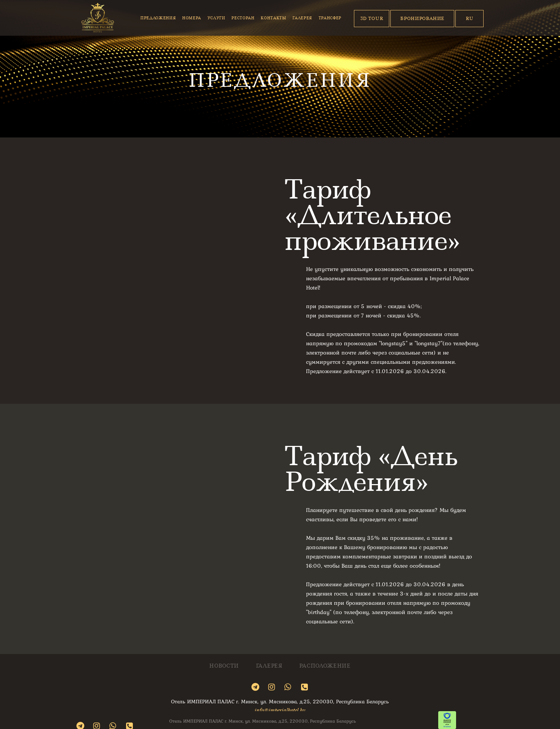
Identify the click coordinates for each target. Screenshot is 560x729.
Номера (192, 18)
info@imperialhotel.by (280, 710)
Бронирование (422, 18)
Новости (224, 666)
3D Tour (372, 18)
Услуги (216, 18)
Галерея (302, 18)
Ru (469, 18)
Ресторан (243, 18)
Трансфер (330, 18)
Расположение (325, 666)
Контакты (273, 18)
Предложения (158, 18)
